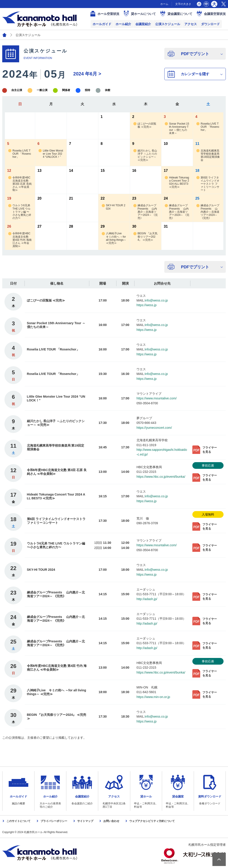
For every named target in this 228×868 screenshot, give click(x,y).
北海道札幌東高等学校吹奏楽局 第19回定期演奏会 (208, 155)
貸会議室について (180, 14)
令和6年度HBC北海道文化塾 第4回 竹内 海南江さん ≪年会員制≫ (20, 240)
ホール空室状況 (108, 14)
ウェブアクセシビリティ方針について (152, 821)
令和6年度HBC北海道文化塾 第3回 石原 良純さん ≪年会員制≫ (20, 184)
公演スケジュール (168, 24)
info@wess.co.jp (156, 300)
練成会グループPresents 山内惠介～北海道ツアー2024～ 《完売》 (146, 212)
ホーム (164, 4)
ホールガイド (102, 24)
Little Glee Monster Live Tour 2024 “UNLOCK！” (51, 154)
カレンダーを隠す (195, 74)
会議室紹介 (143, 24)
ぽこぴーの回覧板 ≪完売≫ (145, 125)
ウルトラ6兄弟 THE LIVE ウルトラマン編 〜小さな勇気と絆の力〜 (20, 212)
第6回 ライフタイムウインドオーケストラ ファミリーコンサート (208, 184)
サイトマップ (85, 821)
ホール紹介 (123, 24)
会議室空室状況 (215, 14)
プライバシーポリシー (54, 821)
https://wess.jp (147, 305)
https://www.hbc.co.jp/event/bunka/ (161, 477)
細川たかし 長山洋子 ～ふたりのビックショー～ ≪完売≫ (145, 155)
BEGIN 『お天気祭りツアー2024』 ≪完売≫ (145, 237)
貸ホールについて (143, 14)
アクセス (191, 24)
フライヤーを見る (210, 450)
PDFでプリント (195, 54)
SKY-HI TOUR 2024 (114, 207)
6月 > (87, 74)
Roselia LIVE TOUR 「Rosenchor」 (208, 127)
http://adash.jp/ (147, 599)
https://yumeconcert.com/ (154, 428)
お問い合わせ (111, 821)
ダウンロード (210, 24)
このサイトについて (18, 821)
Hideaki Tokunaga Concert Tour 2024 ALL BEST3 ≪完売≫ (177, 182)
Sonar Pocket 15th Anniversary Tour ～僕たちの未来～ (177, 128)
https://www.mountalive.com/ (157, 398)
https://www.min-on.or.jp (153, 697)
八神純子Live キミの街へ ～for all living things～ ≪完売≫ (114, 238)
